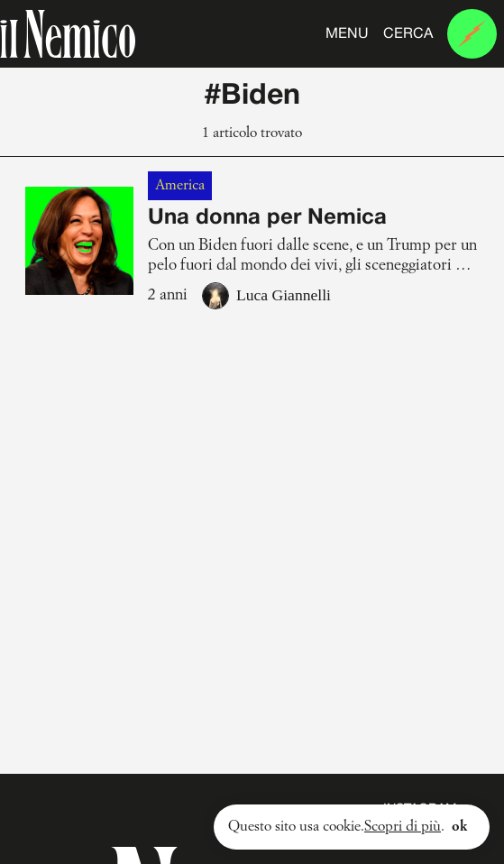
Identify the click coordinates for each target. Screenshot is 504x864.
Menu (347, 34)
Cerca (408, 34)
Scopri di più (403, 827)
